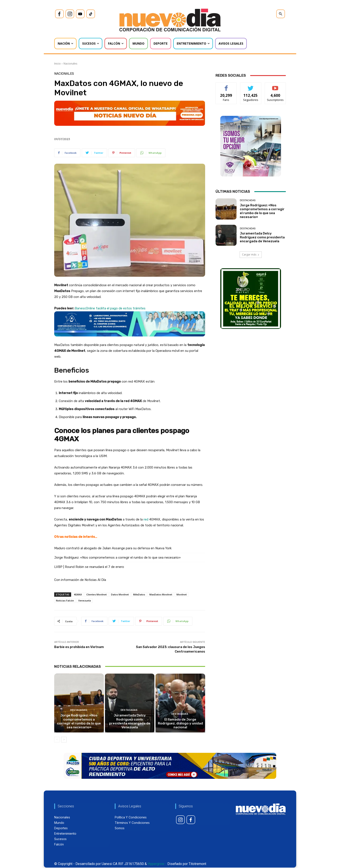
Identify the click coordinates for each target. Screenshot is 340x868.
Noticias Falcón (65, 600)
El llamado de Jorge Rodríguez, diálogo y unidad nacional (180, 724)
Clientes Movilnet (96, 594)
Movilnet (182, 594)
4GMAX (78, 594)
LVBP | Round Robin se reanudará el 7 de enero (89, 567)
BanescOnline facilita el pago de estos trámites (110, 308)
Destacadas (78, 711)
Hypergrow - (157, 864)
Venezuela (85, 600)
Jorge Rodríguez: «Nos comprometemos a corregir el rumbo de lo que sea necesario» (117, 558)
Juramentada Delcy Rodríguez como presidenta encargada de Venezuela (130, 724)
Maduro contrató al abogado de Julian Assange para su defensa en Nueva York (113, 548)
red (146, 519)
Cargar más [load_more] (251, 255)
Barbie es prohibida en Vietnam (79, 647)
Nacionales (70, 64)
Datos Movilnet (120, 594)
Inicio (57, 64)
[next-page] (64, 740)
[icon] (59, 14)
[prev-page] (57, 740)
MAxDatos (139, 594)
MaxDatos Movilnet (161, 594)
